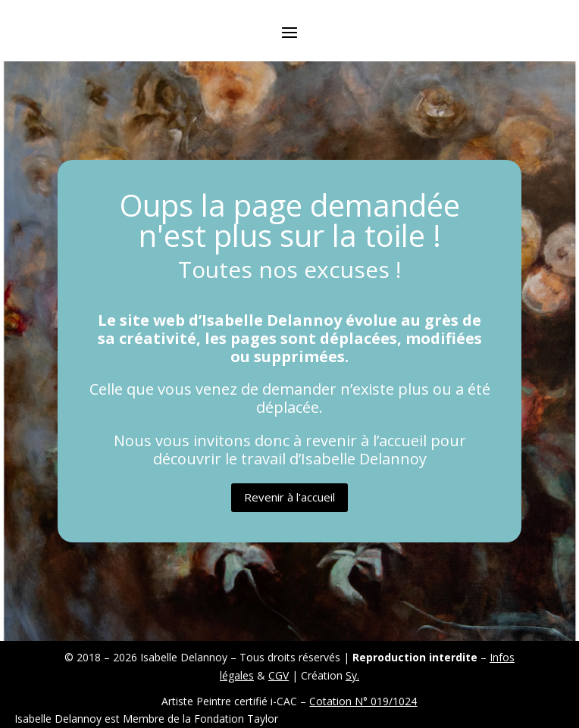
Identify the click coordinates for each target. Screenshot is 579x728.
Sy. (352, 675)
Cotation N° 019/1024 (363, 701)
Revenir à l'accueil (289, 497)
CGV (279, 675)
